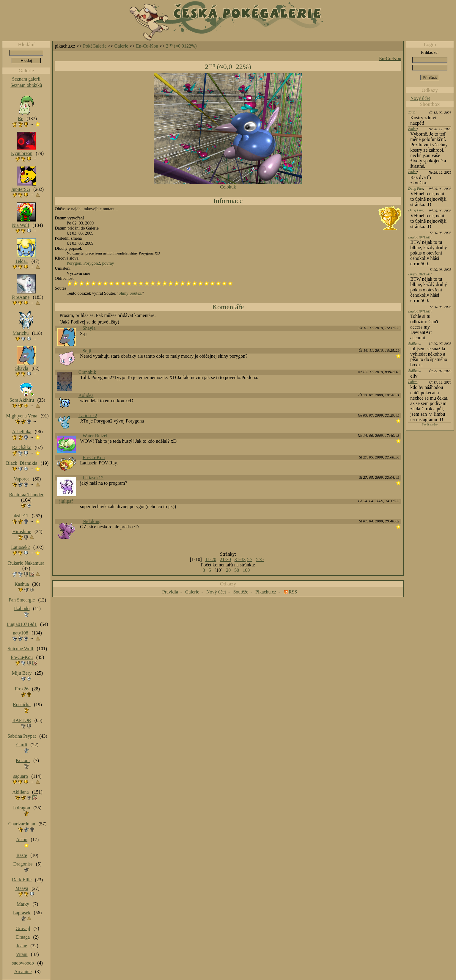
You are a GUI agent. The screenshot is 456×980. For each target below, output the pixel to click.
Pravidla (170, 592)
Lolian (413, 382)
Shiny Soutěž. (130, 293)
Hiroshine (22, 531)
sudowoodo (23, 963)
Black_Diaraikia (22, 463)
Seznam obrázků (26, 85)
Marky (23, 904)
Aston (22, 840)
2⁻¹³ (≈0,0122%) (181, 46)
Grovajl (23, 928)
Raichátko (22, 447)
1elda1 (22, 261)
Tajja (412, 112)
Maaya (22, 888)
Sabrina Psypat (22, 736)
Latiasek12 (93, 478)
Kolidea (86, 395)
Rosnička (22, 705)
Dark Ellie (22, 880)
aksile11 (21, 516)
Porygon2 (92, 263)
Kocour (23, 760)
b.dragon (22, 808)
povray (108, 263)
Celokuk (228, 187)
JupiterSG (21, 189)
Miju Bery (22, 673)
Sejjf (87, 351)
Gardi (22, 745)
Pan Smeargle (22, 600)
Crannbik (87, 372)
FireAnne (21, 297)
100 (246, 570)
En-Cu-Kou (147, 46)
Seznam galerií (26, 79)
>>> (260, 559)
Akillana (414, 343)
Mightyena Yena (22, 416)
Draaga (23, 937)
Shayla (89, 328)
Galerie (121, 46)
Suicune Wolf (21, 649)
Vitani (22, 954)
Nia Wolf (21, 225)
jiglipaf (66, 501)
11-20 (211, 559)
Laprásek (22, 913)
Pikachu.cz (266, 592)
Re (21, 118)
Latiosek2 (88, 416)
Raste (22, 855)
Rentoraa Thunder (26, 495)
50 (237, 570)
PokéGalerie (95, 46)
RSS (293, 592)
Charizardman (22, 824)
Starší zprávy (430, 424)
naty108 (21, 633)
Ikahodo (22, 608)
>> (249, 559)
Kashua (22, 584)
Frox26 (22, 689)
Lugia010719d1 (419, 237)
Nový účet (420, 98)
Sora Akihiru (22, 400)
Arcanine (23, 972)
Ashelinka (22, 432)
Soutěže (241, 592)
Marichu (21, 333)
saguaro (21, 776)
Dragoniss (23, 864)
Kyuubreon (22, 153)
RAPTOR (22, 720)
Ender (412, 129)
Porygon (74, 263)
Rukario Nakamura (26, 563)
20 (228, 570)
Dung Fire (416, 189)
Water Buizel (95, 436)
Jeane (22, 946)
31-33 (240, 559)
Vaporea (22, 479)
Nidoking (92, 521)
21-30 (225, 559)
